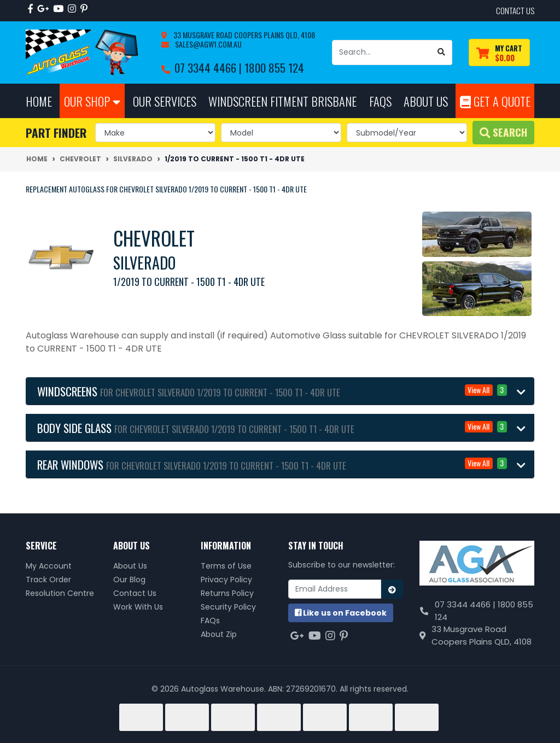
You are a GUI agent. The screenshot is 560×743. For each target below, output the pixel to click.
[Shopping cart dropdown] (499, 53)
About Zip (219, 634)
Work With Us (138, 607)
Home (39, 101)
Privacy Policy (226, 580)
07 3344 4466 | (209, 68)
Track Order (48, 580)
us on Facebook (341, 613)
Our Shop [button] (92, 101)
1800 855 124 (274, 68)
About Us (130, 566)
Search (503, 132)
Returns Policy (227, 593)
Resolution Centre (60, 593)
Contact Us (135, 593)
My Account (49, 566)
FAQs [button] (380, 101)
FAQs (210, 621)
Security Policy (228, 607)
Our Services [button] (165, 101)
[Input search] (382, 52)
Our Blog (129, 580)
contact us (515, 10)
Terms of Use (226, 566)
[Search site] (442, 52)
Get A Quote (495, 101)
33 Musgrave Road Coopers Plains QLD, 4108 (243, 35)
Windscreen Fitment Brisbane (282, 101)
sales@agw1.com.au (208, 44)
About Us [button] (426, 101)
